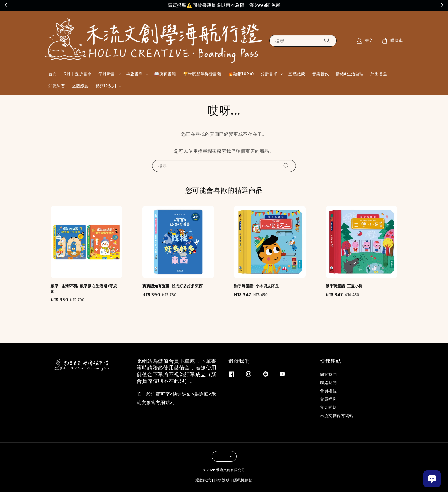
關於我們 (328, 374)
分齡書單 (269, 74)
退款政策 (203, 480)
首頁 (53, 74)
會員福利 (328, 399)
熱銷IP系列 (106, 86)
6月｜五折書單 (77, 74)
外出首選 (379, 74)
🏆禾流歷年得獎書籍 (202, 74)
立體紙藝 (80, 86)
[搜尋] (327, 41)
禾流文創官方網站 (337, 416)
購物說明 (222, 480)
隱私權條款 (243, 480)
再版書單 (135, 74)
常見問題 (328, 407)
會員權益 (328, 391)
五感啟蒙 (297, 74)
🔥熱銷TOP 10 (241, 74)
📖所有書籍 (165, 74)
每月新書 (107, 74)
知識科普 (57, 86)
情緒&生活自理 (350, 74)
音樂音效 (321, 74)
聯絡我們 (328, 383)
